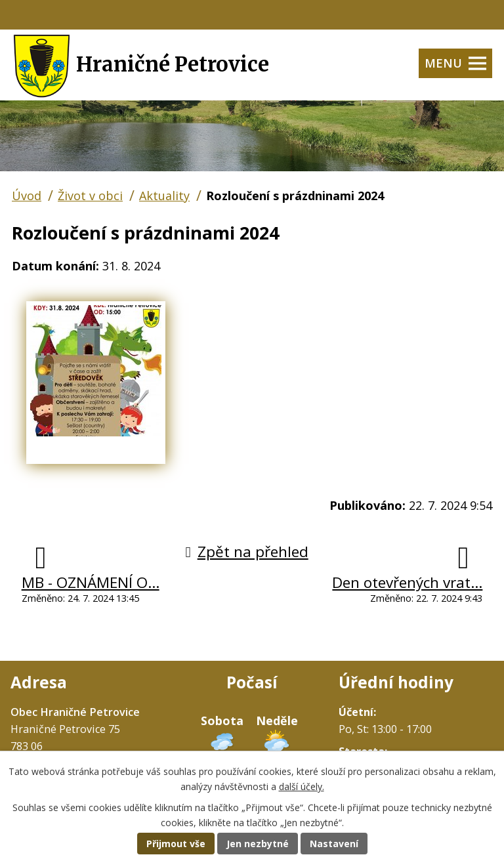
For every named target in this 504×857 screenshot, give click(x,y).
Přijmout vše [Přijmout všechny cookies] (176, 844)
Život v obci (90, 196)
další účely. (302, 786)
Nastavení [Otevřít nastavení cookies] (334, 844)
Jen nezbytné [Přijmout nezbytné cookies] (258, 844)
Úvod (27, 196)
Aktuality (164, 196)
